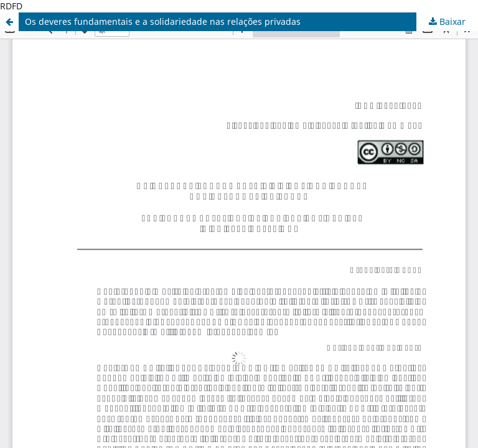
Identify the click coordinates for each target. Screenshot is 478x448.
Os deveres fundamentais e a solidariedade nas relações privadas (163, 21)
